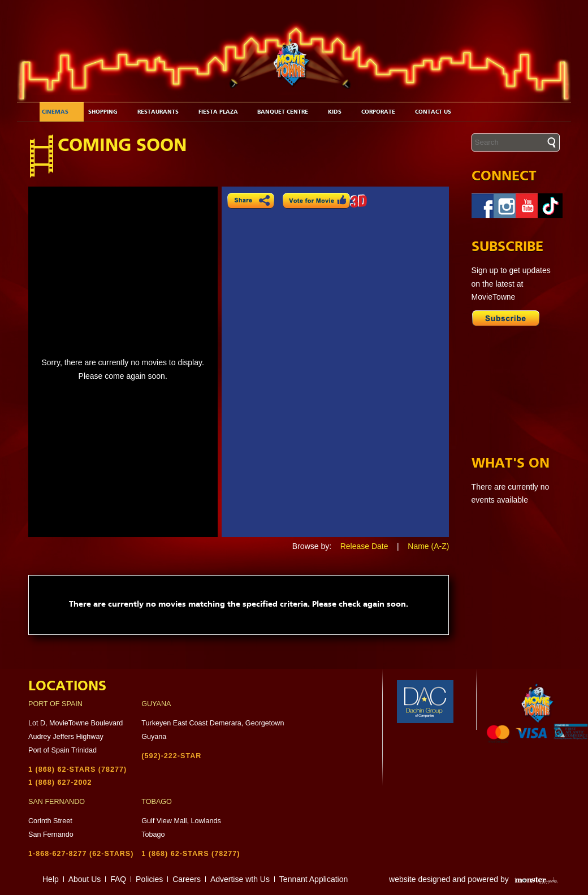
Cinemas (59, 112)
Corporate (382, 112)
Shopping (107, 112)
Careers (187, 879)
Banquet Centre (287, 112)
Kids (339, 112)
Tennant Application (314, 879)
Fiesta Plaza (222, 112)
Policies (149, 879)
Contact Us (437, 112)
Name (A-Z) (428, 546)
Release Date (364, 546)
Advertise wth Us (240, 879)
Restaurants (162, 112)
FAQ (118, 879)
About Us (85, 879)
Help (51, 879)
